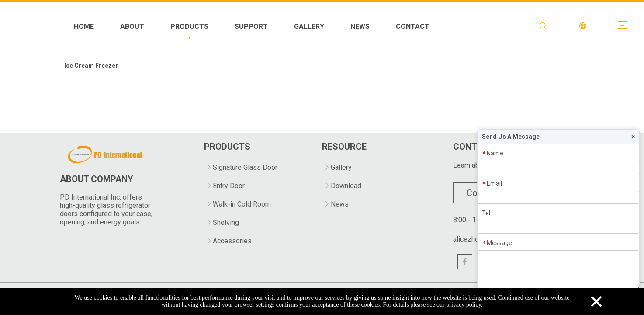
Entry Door (229, 186)
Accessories (232, 241)
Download (346, 186)
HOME (189, 26)
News (340, 204)
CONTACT (518, 26)
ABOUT (237, 26)
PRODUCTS (294, 26)
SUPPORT (356, 26)
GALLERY (414, 26)
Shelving (226, 222)
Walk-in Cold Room (242, 204)
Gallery (341, 167)
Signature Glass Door (245, 167)
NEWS (465, 26)
